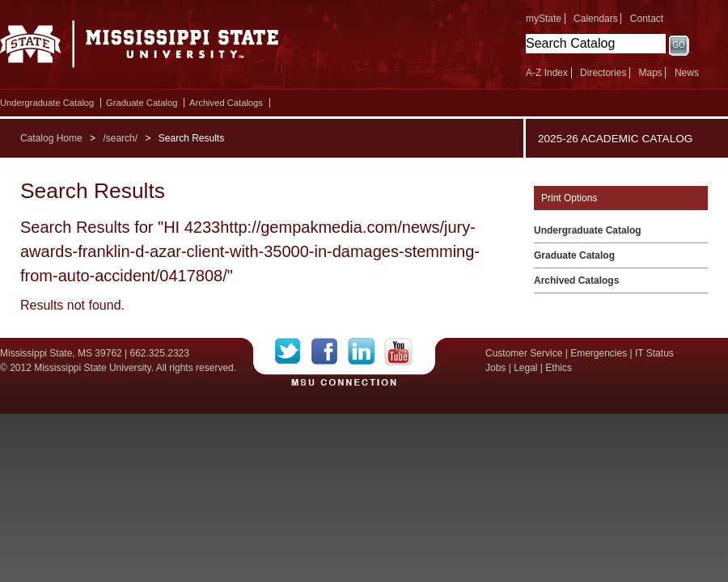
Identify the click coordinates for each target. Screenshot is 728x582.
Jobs (495, 368)
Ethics (559, 368)
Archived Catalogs (226, 103)
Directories (603, 73)
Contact (647, 19)
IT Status (654, 353)
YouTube (398, 352)
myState (544, 19)
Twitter (293, 352)
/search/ (120, 138)
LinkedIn (366, 352)
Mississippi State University (140, 48)
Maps (650, 73)
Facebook (330, 352)
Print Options (569, 198)
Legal (525, 368)
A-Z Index (547, 73)
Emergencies (599, 353)
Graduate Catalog (142, 103)
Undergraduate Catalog (47, 103)
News (687, 73)
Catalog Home (51, 138)
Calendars (596, 19)
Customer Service (524, 353)
